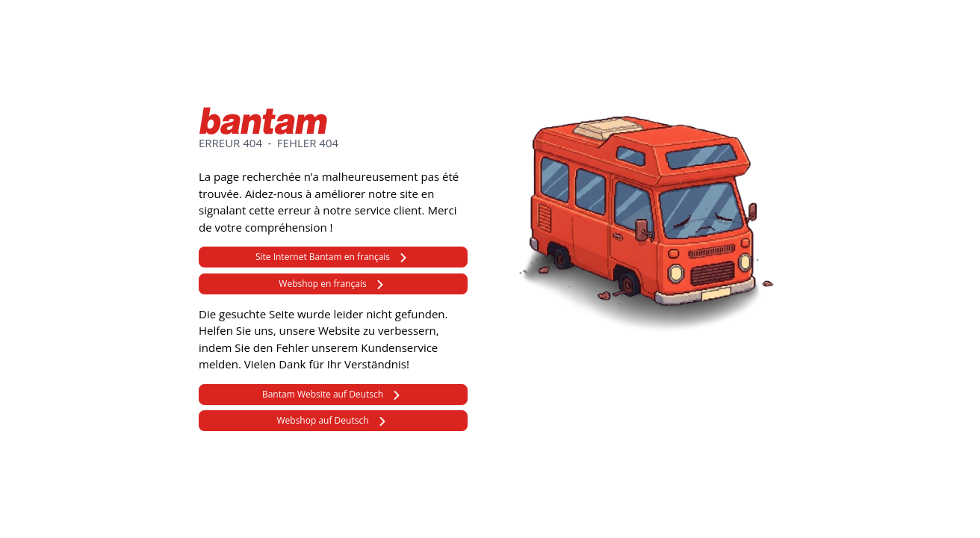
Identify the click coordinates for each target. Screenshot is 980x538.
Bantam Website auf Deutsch (323, 394)
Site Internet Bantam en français (323, 257)
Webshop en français (322, 284)
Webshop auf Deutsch (322, 420)
